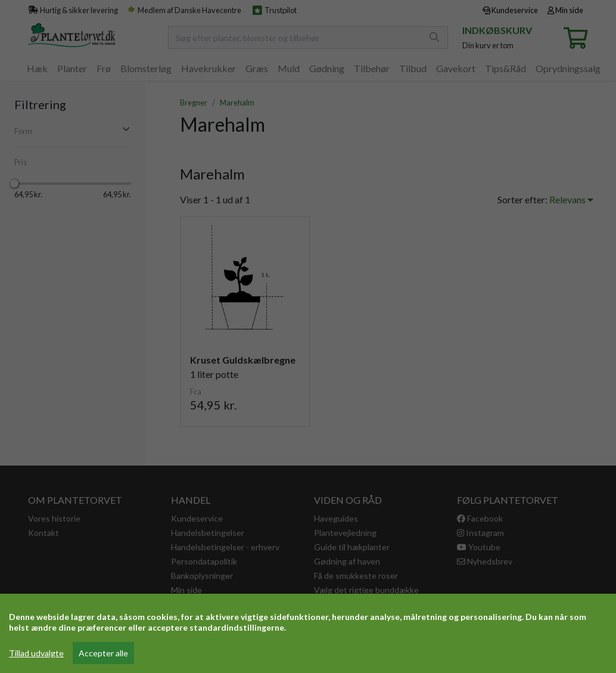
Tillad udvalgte (36, 653)
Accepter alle (103, 653)
